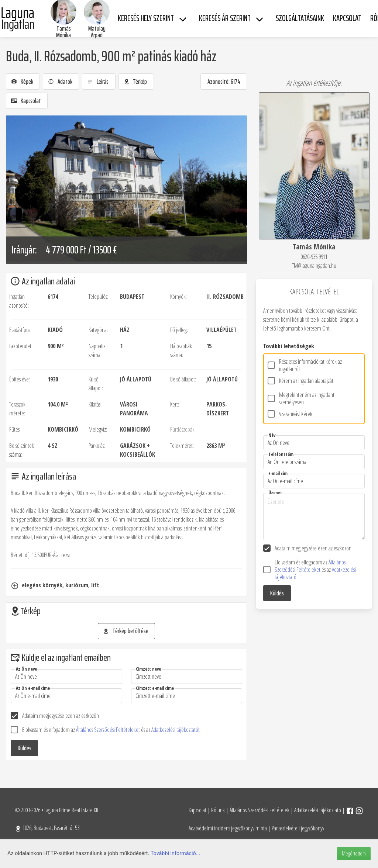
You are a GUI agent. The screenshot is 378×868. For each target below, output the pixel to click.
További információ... (176, 853)
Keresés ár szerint (225, 18)
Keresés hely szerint (146, 18)
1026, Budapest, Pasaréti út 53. (48, 828)
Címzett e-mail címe (155, 688)
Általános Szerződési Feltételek (260, 810)
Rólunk (218, 810)
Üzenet (275, 493)
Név (272, 435)
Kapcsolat (197, 810)
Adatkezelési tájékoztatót (176, 730)
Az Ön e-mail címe (33, 688)
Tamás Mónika (63, 32)
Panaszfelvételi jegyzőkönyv (298, 828)
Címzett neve (148, 669)
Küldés (25, 748)
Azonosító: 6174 (224, 82)
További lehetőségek (289, 346)
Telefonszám (281, 454)
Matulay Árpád (97, 32)
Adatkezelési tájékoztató (318, 810)
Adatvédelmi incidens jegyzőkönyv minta (228, 828)
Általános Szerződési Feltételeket (109, 730)
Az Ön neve (26, 669)
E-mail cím (278, 473)
